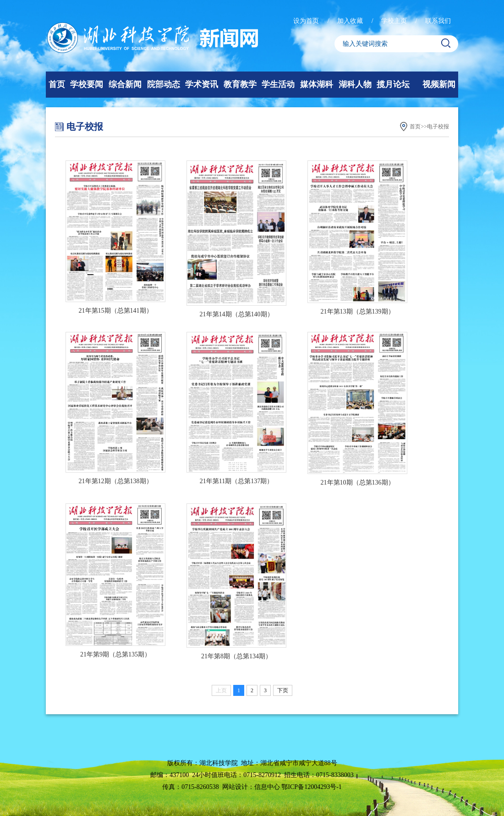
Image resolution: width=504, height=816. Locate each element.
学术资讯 (202, 84)
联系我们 (438, 21)
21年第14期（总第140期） (237, 314)
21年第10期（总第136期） (358, 482)
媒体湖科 (317, 84)
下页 (283, 690)
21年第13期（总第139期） (358, 312)
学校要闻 (87, 84)
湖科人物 (355, 84)
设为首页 (307, 21)
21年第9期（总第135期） (115, 654)
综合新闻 (125, 84)
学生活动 (278, 84)
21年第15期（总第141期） (116, 311)
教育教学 (240, 84)
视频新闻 (439, 84)
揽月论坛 (393, 84)
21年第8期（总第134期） (236, 656)
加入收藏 (351, 21)
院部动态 (164, 84)
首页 (57, 84)
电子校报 (438, 127)
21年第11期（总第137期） (236, 481)
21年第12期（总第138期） (116, 481)
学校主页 (395, 21)
